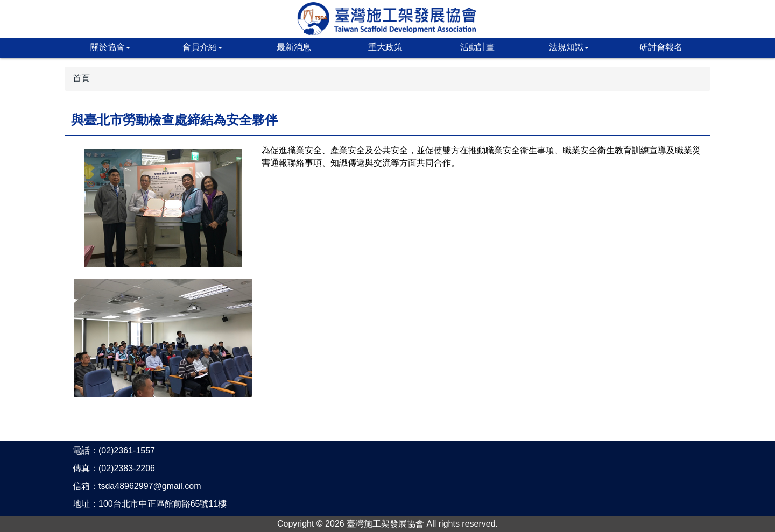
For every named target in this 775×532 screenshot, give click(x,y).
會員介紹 (202, 47)
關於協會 (110, 47)
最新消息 (294, 47)
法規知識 (569, 47)
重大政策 (385, 47)
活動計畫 (477, 47)
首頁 (81, 78)
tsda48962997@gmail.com (150, 486)
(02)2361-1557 (127, 451)
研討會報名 (661, 47)
